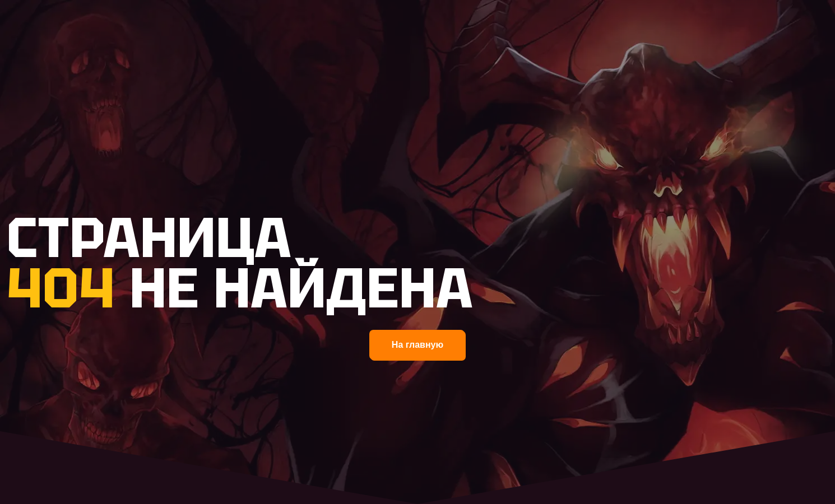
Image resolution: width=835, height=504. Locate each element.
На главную (417, 345)
